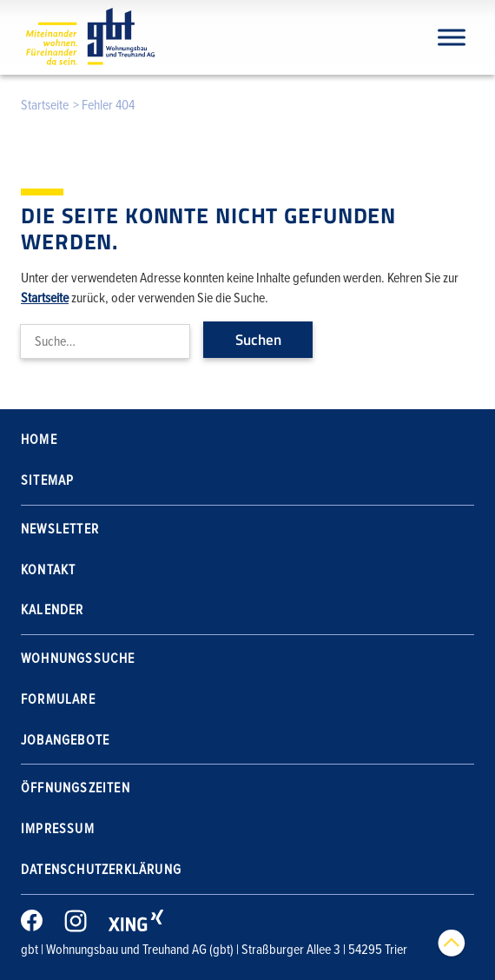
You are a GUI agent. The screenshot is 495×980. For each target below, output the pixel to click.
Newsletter (60, 529)
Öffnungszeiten (76, 788)
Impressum (58, 829)
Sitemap (47, 480)
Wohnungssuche (78, 659)
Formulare (58, 699)
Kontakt (48, 570)
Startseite (45, 105)
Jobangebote (65, 740)
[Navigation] (452, 37)
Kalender (53, 610)
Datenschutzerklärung (101, 870)
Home (39, 440)
